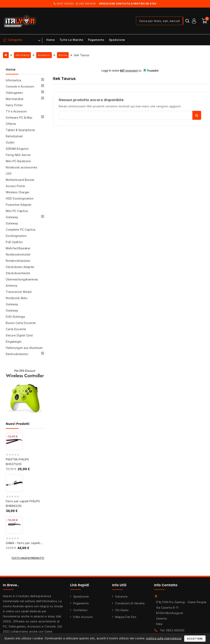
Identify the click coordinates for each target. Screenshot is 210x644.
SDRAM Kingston (17, 149)
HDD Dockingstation (20, 198)
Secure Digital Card (19, 335)
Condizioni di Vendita (130, 603)
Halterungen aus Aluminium (24, 348)
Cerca (197, 115)
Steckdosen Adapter (20, 267)
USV (9, 174)
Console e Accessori (20, 86)
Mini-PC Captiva (17, 211)
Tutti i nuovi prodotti (28, 558)
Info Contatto (166, 585)
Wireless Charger (18, 192)
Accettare (195, 639)
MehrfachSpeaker (18, 248)
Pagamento (96, 40)
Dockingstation (16, 236)
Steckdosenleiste (18, 273)
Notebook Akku (17, 298)
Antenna (12, 286)
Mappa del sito (126, 617)
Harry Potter (14, 105)
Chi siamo (122, 610)
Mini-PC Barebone (18, 161)
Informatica (13, 80)
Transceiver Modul (19, 292)
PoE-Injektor (14, 242)
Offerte (11, 124)
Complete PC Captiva (21, 230)
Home (51, 40)
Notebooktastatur (18, 261)
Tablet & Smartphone (20, 130)
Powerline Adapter (19, 205)
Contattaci (80, 610)
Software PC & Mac (19, 118)
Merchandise (15, 99)
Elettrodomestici (17, 354)
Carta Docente (16, 329)
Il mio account (83, 617)
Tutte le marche (71, 40)
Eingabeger (14, 342)
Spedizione (117, 40)
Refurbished (14, 136)
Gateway (12, 217)
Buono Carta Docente (21, 323)
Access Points (16, 186)
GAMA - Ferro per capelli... (24, 543)
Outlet (10, 142)
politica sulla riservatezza (164, 638)
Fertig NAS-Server (18, 155)
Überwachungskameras (22, 279)
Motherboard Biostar (20, 180)
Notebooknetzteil (18, 254)
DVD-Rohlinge (15, 317)
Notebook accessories (22, 167)
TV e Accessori (16, 111)
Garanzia (121, 596)
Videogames (14, 93)
